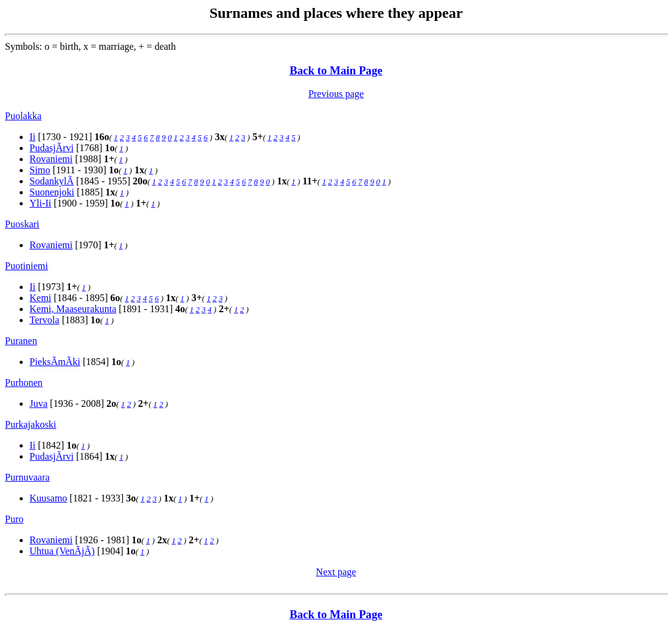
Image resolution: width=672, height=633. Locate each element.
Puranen (21, 341)
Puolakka (23, 116)
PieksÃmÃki (55, 362)
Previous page (336, 94)
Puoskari (22, 224)
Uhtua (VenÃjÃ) (62, 551)
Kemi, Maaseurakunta (73, 309)
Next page (336, 572)
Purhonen (24, 383)
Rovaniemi (51, 159)
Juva (38, 403)
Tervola (45, 320)
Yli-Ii (41, 203)
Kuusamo (48, 498)
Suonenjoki (52, 192)
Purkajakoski (31, 424)
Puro (14, 519)
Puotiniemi (26, 266)
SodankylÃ (52, 181)
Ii (33, 137)
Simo (40, 170)
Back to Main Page (336, 70)
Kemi (41, 298)
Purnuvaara (27, 477)
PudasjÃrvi (52, 148)
